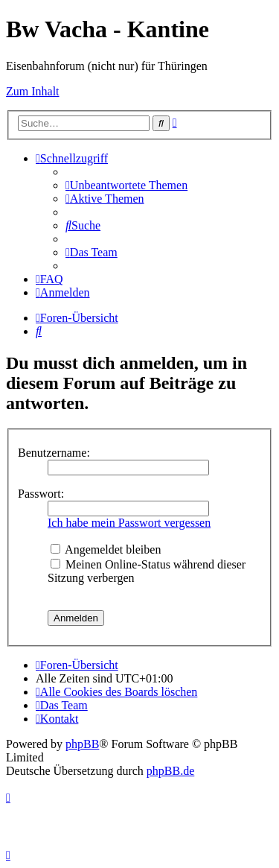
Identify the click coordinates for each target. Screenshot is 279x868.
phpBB (82, 744)
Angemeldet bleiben (106, 549)
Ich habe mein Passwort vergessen (129, 523)
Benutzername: (54, 453)
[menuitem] (126, 185)
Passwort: (41, 494)
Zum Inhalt (33, 91)
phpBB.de (170, 771)
